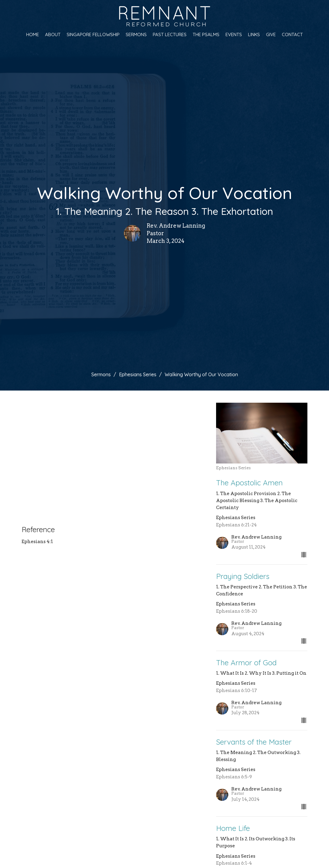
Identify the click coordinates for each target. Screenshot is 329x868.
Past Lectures (170, 34)
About (53, 34)
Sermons (136, 34)
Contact (292, 34)
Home (33, 34)
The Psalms (206, 34)
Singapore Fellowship (93, 34)
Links (254, 34)
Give (271, 34)
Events (234, 34)
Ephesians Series (138, 374)
